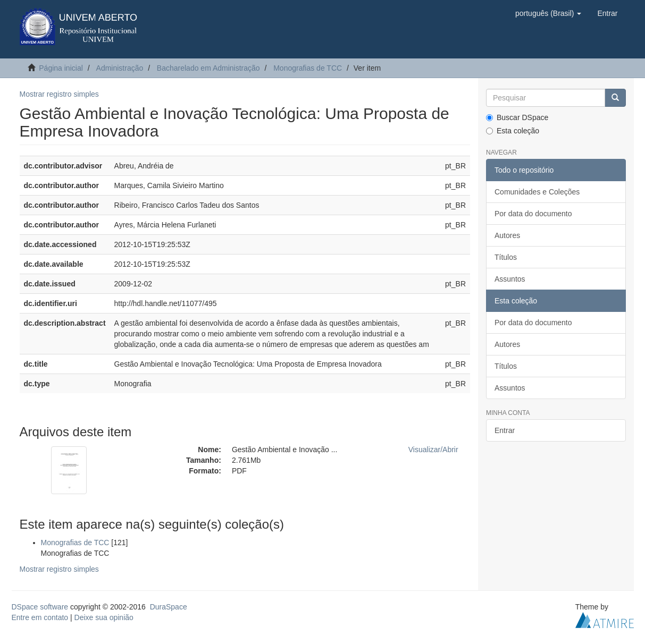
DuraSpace (169, 607)
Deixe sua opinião (104, 617)
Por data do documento (533, 214)
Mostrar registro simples (59, 94)
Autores (507, 235)
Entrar (505, 430)
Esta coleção (513, 131)
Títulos (506, 257)
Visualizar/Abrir (433, 450)
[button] (548, 13)
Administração (120, 68)
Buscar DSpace (517, 117)
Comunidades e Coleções (537, 192)
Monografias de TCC (308, 68)
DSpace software (40, 607)
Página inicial (61, 68)
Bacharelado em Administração (208, 68)
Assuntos (510, 279)
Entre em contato (40, 617)
